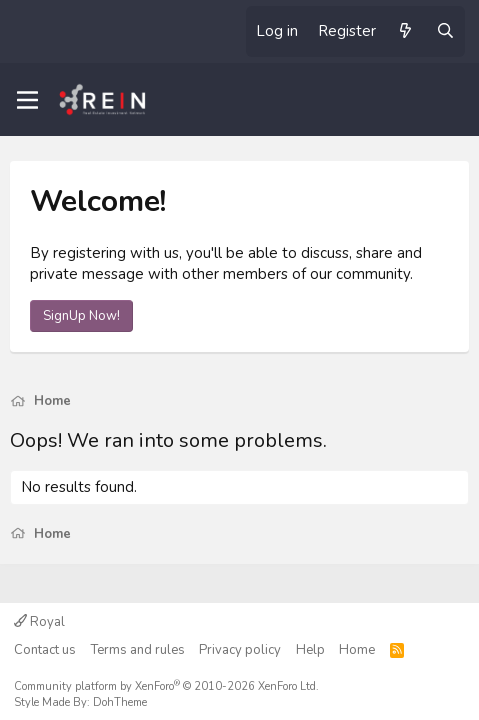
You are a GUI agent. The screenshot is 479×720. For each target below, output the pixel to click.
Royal (39, 622)
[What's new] (405, 31)
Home (357, 650)
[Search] (445, 31)
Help (310, 650)
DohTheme (120, 702)
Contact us (45, 650)
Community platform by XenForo (166, 686)
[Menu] (27, 100)
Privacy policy (240, 650)
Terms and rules (138, 650)
